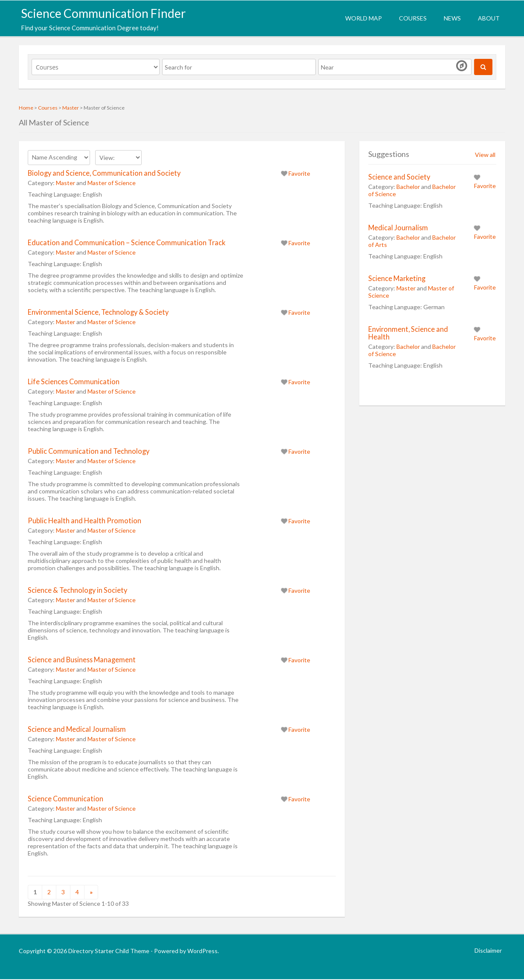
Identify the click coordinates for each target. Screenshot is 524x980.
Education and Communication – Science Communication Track (127, 242)
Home (26, 108)
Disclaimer (488, 950)
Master (71, 108)
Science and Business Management (82, 660)
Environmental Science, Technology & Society (98, 312)
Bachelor (408, 187)
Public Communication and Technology (89, 451)
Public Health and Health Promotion (84, 520)
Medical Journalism (398, 228)
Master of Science (112, 183)
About (489, 18)
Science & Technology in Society (77, 590)
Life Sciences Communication (74, 381)
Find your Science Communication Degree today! (90, 28)
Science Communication (65, 799)
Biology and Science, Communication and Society (104, 173)
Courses (413, 18)
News (452, 18)
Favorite (296, 173)
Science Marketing (397, 278)
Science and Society (399, 177)
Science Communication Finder (103, 13)
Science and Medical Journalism (77, 729)
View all (485, 155)
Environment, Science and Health (408, 333)
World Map (364, 18)
